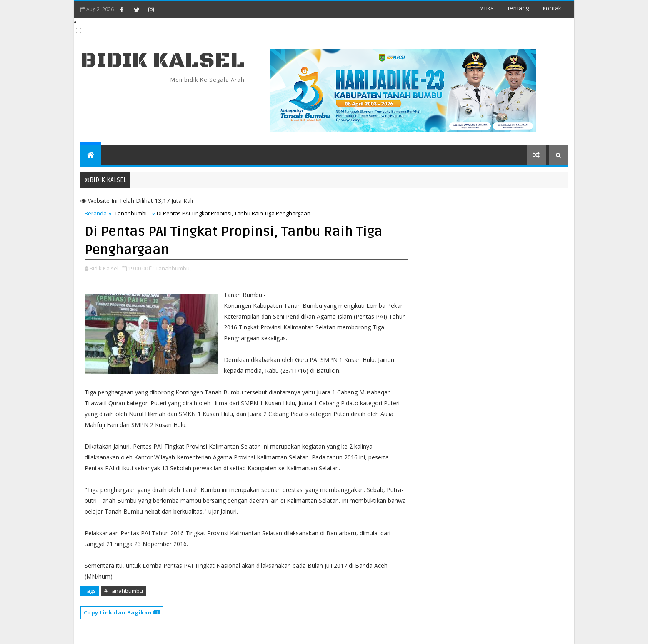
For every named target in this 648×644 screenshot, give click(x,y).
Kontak (552, 9)
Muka (487, 9)
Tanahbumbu (132, 213)
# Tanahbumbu (124, 591)
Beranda (96, 213)
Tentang (518, 9)
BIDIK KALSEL (163, 61)
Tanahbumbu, (173, 268)
